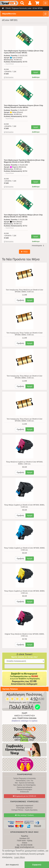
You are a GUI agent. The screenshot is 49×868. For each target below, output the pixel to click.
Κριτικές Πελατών (10, 689)
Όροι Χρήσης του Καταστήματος (24, 785)
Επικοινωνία (24, 792)
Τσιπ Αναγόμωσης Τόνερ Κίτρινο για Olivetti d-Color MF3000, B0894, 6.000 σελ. (24, 420)
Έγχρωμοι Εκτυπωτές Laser (22, 8)
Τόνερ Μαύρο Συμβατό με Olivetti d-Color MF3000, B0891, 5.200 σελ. (24, 506)
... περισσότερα (9, 64)
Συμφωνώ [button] (37, 865)
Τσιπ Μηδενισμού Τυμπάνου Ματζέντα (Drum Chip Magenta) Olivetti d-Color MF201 (24, 161)
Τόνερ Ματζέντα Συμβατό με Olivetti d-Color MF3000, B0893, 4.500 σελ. (24, 463)
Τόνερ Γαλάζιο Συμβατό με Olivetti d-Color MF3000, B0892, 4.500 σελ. (24, 549)
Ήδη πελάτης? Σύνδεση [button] (24, 815)
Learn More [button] (19, 857)
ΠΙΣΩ (24, 252)
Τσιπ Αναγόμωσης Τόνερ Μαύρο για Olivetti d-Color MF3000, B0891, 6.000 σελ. (24, 377)
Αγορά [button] (30, 300)
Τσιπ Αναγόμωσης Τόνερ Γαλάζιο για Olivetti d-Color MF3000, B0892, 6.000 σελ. (24, 334)
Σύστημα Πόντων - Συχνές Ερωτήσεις (24, 810)
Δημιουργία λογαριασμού (24, 806)
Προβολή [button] (20, 300)
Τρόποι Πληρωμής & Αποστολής (24, 778)
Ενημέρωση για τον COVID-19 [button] (24, 796)
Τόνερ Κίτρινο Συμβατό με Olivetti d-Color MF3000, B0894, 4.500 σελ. (25, 592)
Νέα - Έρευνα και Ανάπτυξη (24, 783)
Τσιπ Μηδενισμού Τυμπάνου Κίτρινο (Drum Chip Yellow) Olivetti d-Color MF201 (23, 106)
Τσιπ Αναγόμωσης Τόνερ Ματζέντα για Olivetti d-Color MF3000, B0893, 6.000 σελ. (24, 291)
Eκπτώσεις (9, 77)
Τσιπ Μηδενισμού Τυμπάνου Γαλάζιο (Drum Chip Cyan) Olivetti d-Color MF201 (24, 52)
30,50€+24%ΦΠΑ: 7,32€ (10, 72)
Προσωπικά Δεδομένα (24, 787)
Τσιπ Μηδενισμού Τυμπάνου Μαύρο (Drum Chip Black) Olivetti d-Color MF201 (23, 216)
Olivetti (8, 8)
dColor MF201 (38, 8)
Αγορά (36, 72)
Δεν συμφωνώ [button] (12, 865)
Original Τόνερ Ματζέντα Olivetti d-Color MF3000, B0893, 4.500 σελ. (24, 635)
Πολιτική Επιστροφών (24, 790)
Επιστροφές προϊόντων (25, 808)
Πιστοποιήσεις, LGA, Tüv (24, 781)
